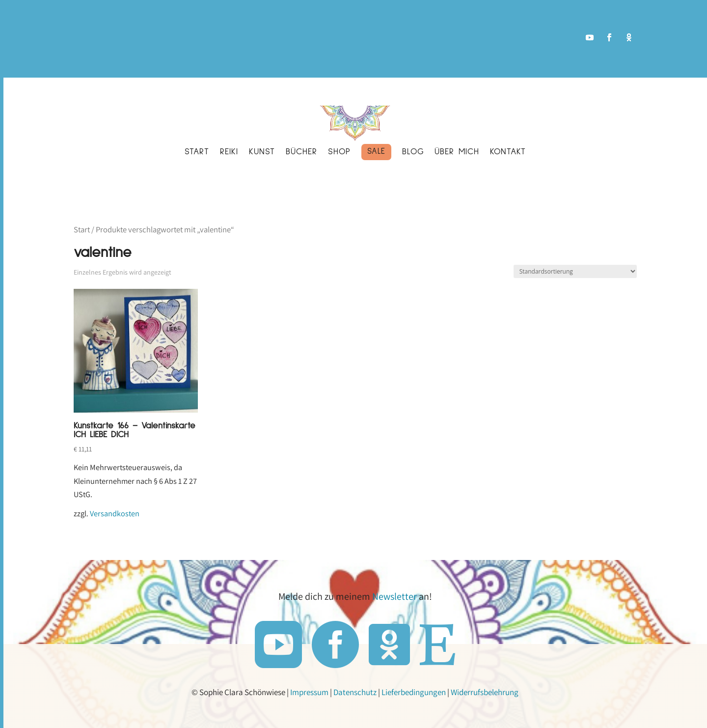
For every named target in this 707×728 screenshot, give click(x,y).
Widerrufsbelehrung (485, 692)
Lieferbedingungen (414, 692)
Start (82, 229)
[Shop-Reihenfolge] (575, 271)
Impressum (309, 692)
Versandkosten (115, 513)
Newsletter (394, 596)
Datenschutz (355, 692)
